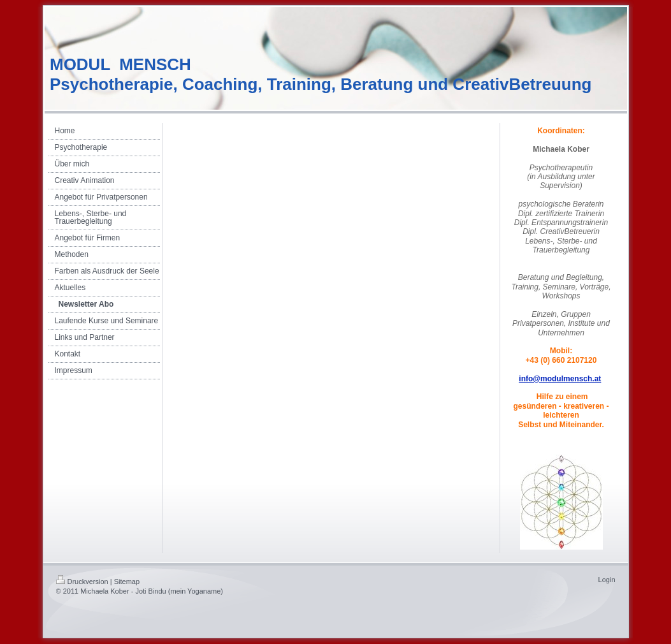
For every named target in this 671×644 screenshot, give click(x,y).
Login (607, 580)
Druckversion (82, 582)
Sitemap (127, 582)
